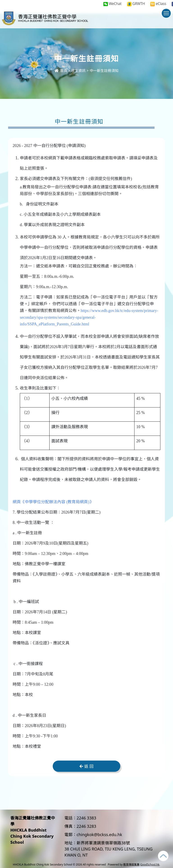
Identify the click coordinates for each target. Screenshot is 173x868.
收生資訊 (78, 71)
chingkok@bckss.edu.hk (99, 835)
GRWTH (136, 4)
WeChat (113, 4)
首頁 (61, 71)
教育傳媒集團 (131, 865)
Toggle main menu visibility (167, 15)
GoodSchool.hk (150, 865)
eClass (158, 4)
